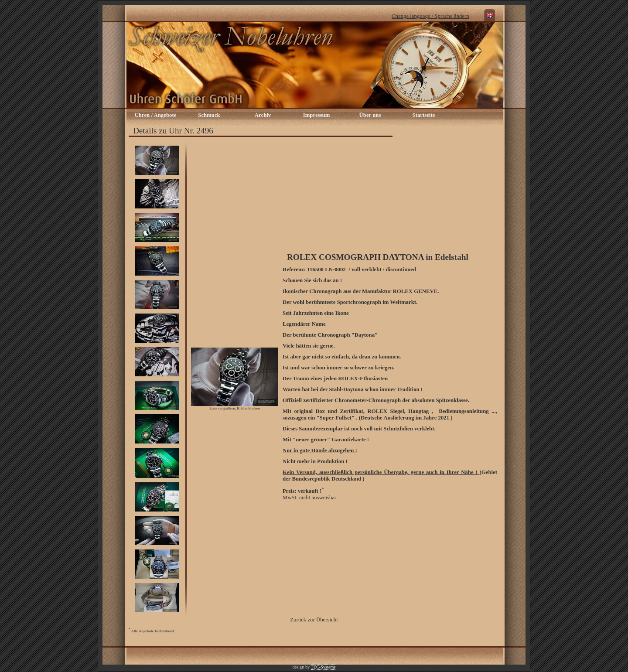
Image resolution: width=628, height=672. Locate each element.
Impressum (317, 115)
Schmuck (209, 115)
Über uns (370, 115)
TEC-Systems (323, 667)
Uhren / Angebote (156, 115)
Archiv (263, 115)
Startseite (424, 115)
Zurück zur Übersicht (314, 620)
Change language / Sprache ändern (430, 16)
